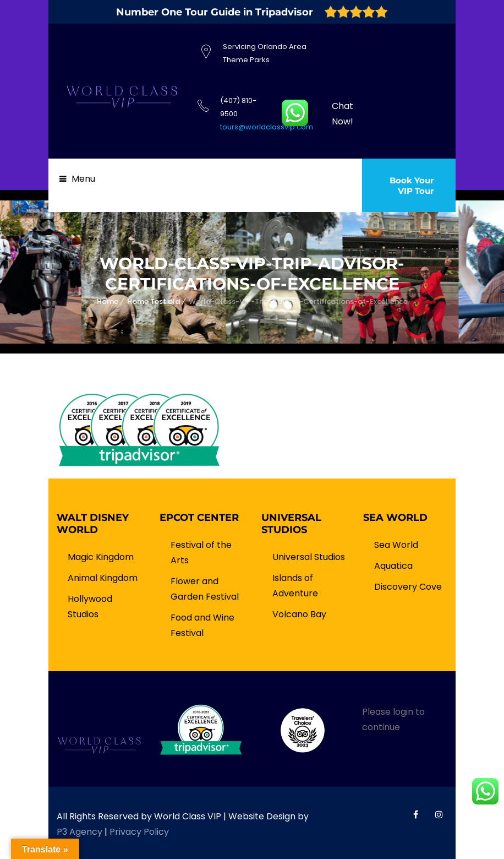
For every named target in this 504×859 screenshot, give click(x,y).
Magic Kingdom (101, 557)
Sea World (396, 545)
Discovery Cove (408, 587)
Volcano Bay (299, 614)
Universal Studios (309, 557)
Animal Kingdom (103, 578)
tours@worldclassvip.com (267, 127)
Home (108, 301)
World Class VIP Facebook (416, 814)
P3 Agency (80, 832)
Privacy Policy (139, 832)
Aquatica (393, 566)
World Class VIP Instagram (439, 814)
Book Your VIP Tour (412, 186)
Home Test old (154, 301)
